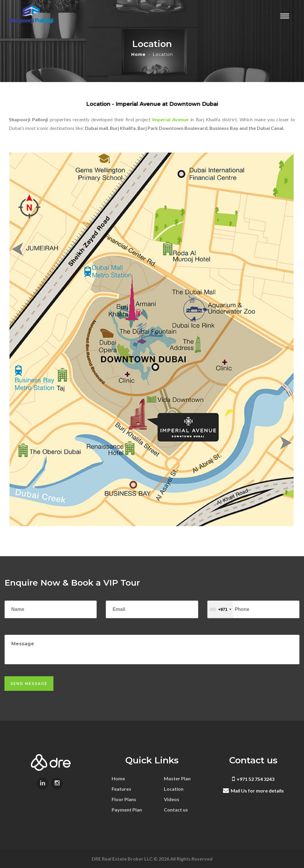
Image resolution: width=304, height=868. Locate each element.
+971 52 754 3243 (253, 779)
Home (138, 54)
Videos (172, 799)
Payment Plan (127, 810)
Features (121, 789)
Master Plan (177, 778)
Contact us (176, 810)
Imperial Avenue (170, 119)
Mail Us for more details (253, 791)
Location (174, 789)
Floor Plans (124, 799)
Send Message (29, 684)
